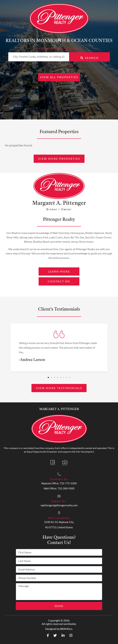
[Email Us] (59, 496)
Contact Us (59, 479)
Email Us (59, 501)
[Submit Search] (90, 57)
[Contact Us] (59, 474)
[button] (59, 40)
